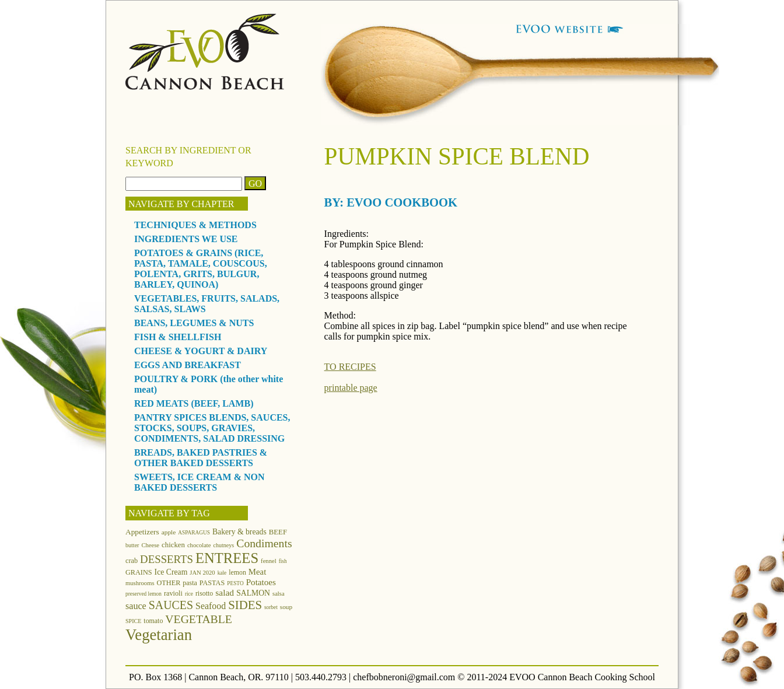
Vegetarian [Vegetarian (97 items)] (159, 635)
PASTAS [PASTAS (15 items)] (212, 583)
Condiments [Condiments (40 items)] (264, 543)
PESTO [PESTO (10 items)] (235, 583)
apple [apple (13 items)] (169, 532)
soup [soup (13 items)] (286, 607)
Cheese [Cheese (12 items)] (150, 545)
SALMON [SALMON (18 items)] (253, 593)
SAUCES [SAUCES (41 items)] (171, 605)
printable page (351, 388)
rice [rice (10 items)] (189, 594)
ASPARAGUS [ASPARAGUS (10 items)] (194, 533)
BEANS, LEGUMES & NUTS (194, 323)
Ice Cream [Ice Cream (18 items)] (171, 572)
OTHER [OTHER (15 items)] (169, 583)
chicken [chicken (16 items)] (173, 545)
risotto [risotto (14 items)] (204, 593)
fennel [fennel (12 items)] (269, 561)
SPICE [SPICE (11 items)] (133, 621)
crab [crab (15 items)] (132, 561)
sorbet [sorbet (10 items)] (271, 607)
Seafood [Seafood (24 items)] (211, 606)
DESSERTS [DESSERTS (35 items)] (167, 559)
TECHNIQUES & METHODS (195, 225)
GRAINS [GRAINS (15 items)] (139, 572)
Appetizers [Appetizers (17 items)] (142, 532)
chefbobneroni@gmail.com (404, 677)
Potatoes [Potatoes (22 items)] (261, 582)
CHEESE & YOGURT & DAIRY (201, 351)
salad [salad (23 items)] (225, 592)
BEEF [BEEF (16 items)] (278, 532)
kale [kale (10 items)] (222, 573)
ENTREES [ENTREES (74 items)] (227, 558)
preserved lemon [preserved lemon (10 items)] (143, 594)
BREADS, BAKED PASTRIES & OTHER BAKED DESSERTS (201, 458)
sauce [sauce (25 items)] (136, 606)
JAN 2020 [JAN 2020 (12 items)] (202, 573)
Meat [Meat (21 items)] (257, 572)
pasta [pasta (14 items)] (190, 583)
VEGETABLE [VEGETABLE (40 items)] (199, 619)
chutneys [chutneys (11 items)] (224, 545)
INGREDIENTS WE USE (186, 239)
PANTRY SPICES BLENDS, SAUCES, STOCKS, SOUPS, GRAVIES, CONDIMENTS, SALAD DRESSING (212, 428)
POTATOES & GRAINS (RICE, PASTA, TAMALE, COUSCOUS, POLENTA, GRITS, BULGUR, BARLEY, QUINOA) (201, 269)
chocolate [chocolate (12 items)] (199, 545)
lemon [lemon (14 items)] (237, 572)
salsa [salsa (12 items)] (279, 594)
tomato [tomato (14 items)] (153, 621)
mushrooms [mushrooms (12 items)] (140, 583)
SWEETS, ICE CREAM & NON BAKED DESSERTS (199, 482)
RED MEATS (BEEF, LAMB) (194, 403)
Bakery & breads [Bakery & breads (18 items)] (239, 532)
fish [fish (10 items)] (283, 561)
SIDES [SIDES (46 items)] (245, 605)
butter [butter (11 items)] (132, 545)
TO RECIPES (350, 367)
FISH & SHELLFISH (178, 337)
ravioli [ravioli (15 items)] (173, 593)
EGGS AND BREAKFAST (188, 365)
